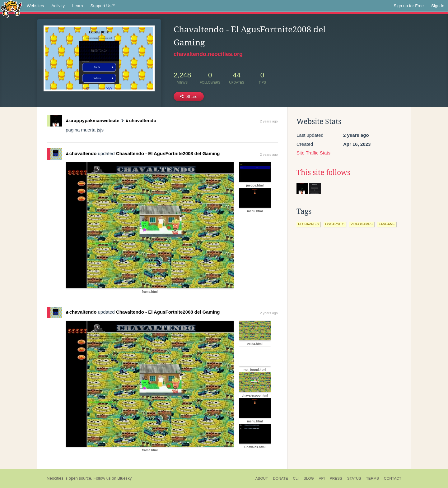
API (322, 478)
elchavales (308, 224)
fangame (387, 224)
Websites (35, 6)
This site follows (323, 173)
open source (80, 478)
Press (336, 478)
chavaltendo (141, 120)
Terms (373, 478)
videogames (362, 224)
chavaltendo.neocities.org (208, 54)
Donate (280, 478)
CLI (296, 478)
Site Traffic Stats (313, 153)
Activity (58, 6)
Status (354, 478)
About (262, 478)
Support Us (103, 6)
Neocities (55, 478)
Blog (309, 478)
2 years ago (269, 121)
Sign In (438, 6)
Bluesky (124, 478)
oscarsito (335, 224)
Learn (78, 6)
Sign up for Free (409, 6)
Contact (393, 478)
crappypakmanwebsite (93, 120)
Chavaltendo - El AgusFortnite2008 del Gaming (168, 153)
